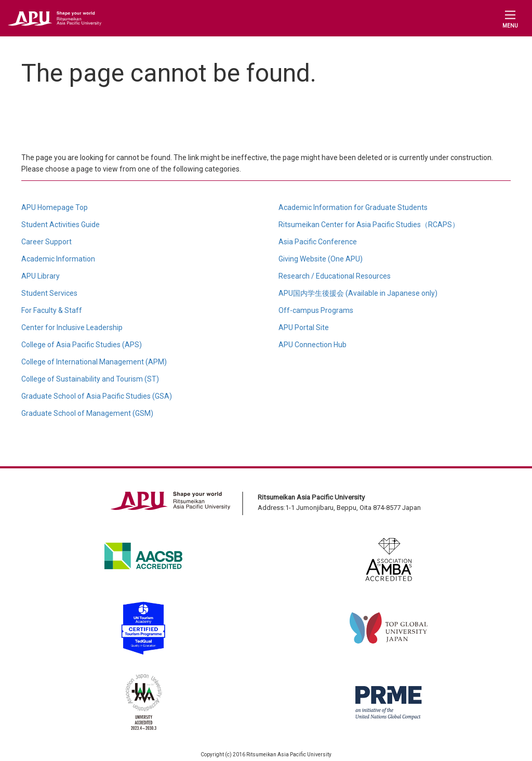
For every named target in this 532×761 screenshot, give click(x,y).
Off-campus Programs (316, 310)
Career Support (46, 242)
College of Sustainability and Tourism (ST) (90, 379)
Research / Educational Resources (335, 276)
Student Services (49, 293)
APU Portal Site (304, 327)
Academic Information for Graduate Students (353, 207)
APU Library (41, 276)
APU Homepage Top (55, 207)
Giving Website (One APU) (321, 259)
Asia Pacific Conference (318, 242)
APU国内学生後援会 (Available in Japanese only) (358, 293)
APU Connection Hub (312, 345)
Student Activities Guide (61, 225)
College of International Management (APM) (94, 362)
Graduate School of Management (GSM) (87, 413)
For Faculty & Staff (52, 310)
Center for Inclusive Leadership (72, 327)
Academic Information (58, 259)
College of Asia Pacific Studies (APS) (82, 345)
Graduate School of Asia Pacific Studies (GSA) (97, 396)
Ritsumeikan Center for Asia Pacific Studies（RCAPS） (369, 225)
